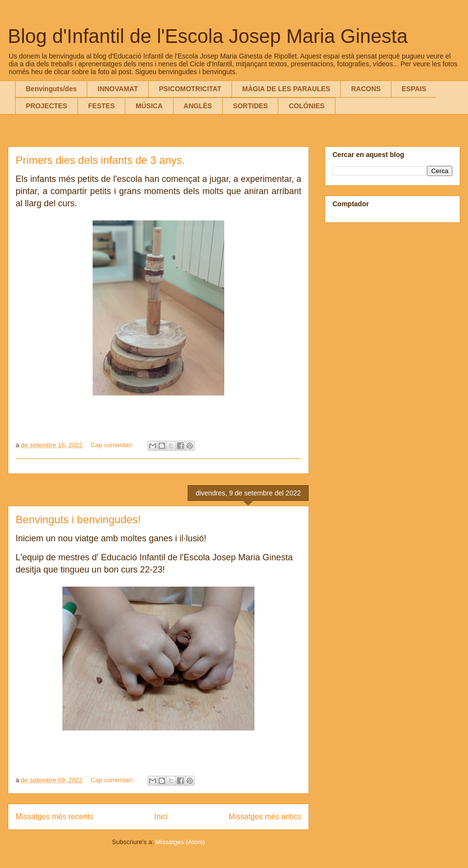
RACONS (366, 89)
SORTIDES (251, 106)
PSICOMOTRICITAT (190, 89)
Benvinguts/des (51, 89)
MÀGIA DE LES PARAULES (286, 89)
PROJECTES (47, 106)
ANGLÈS (198, 106)
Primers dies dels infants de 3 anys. (100, 160)
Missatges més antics (265, 817)
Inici (161, 817)
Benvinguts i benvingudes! (78, 520)
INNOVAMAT (118, 89)
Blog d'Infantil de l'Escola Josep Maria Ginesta (208, 36)
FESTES (101, 106)
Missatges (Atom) (180, 842)
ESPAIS (414, 89)
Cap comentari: (113, 445)
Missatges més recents (54, 817)
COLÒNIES (306, 106)
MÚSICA (149, 106)
